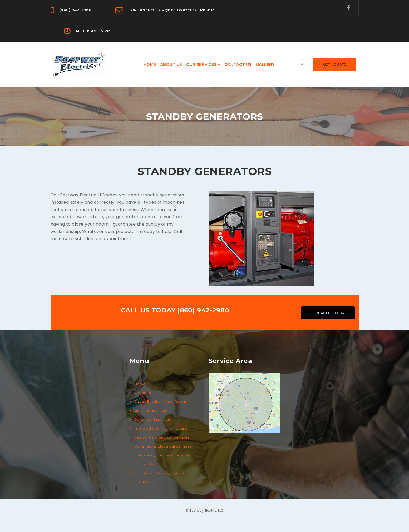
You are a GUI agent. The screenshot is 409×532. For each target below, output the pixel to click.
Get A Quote (334, 64)
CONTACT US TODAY (328, 313)
